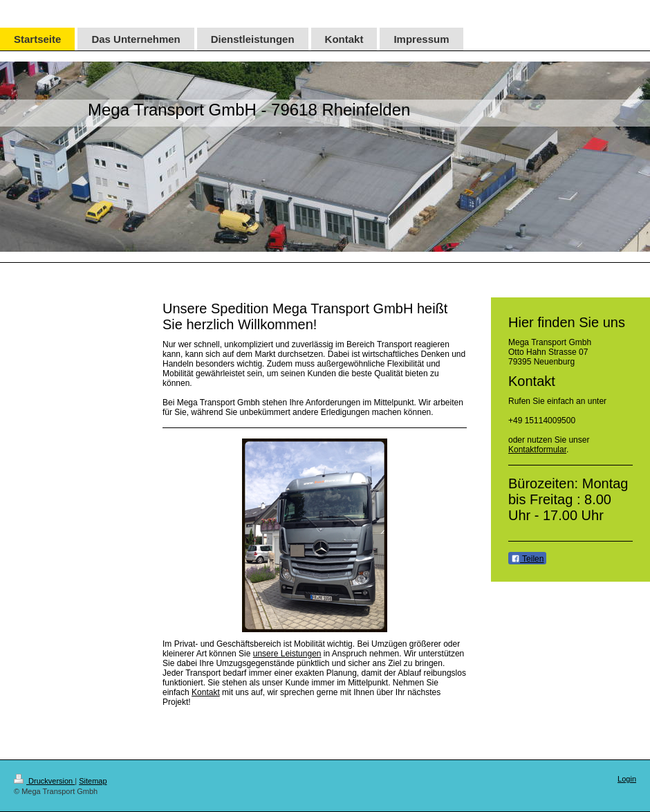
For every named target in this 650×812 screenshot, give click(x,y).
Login (627, 779)
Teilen (527, 559)
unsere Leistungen (287, 654)
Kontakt (206, 692)
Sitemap (93, 781)
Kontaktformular (537, 450)
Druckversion (44, 781)
